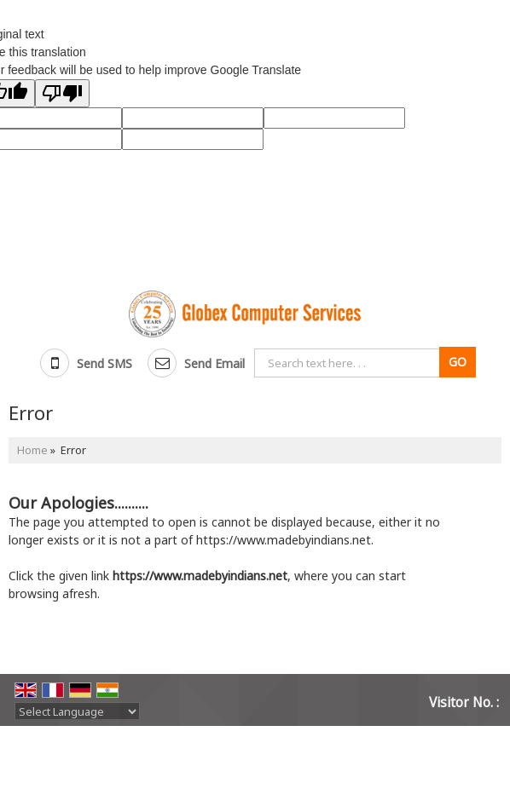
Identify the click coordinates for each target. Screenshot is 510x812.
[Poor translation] (62, 93)
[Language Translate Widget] (77, 711)
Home (32, 450)
